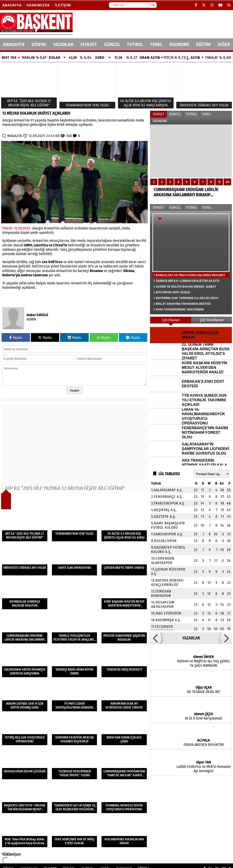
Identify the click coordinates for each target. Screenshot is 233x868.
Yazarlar (63, 44)
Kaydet (75, 390)
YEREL (156, 44)
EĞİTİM (203, 44)
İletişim (63, 5)
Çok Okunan (171, 320)
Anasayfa (12, 5)
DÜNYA (39, 44)
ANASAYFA (14, 44)
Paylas (16, 338)
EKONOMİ (179, 44)
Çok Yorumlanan (212, 320)
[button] (156, 638)
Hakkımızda (38, 5)
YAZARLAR (191, 638)
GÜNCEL (112, 44)
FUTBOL (135, 44)
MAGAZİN (15, 136)
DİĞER (224, 44)
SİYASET (89, 44)
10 (228, 182)
